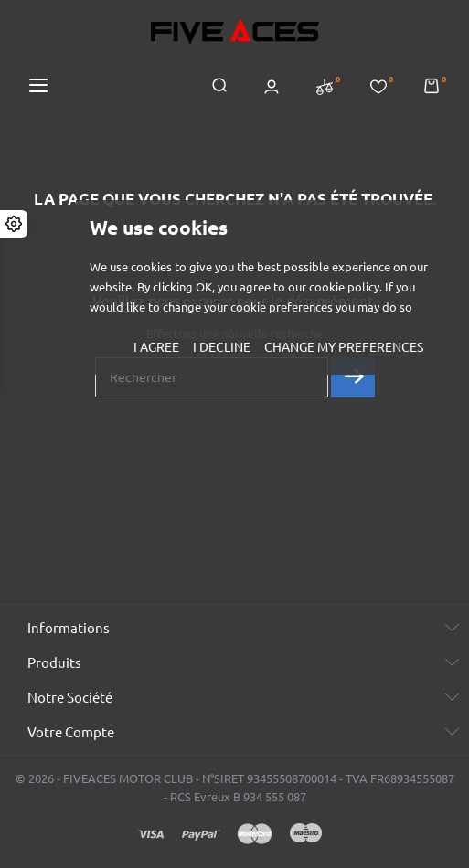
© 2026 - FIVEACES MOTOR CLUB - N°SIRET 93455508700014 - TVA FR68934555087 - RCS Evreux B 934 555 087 (235, 788)
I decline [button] (222, 347)
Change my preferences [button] (344, 347)
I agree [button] (156, 347)
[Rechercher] (212, 377)
